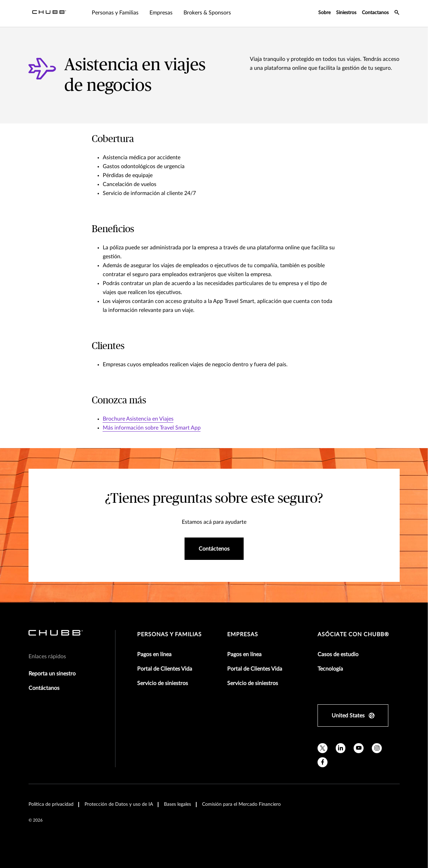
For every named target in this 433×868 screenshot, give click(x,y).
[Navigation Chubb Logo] (49, 13)
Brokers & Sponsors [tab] (207, 13)
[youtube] (359, 748)
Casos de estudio (338, 654)
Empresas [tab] (161, 13)
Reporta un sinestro (52, 674)
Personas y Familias (169, 634)
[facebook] (323, 762)
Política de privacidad (51, 804)
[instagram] (377, 748)
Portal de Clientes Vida (165, 669)
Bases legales (177, 804)
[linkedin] (341, 748)
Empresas (243, 634)
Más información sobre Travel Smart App (152, 428)
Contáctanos (44, 688)
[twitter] (323, 748)
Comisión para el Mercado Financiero (241, 804)
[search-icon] (397, 13)
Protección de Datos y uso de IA (119, 804)
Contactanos (375, 13)
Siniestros (346, 13)
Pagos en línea (154, 654)
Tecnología (330, 669)
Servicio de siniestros (163, 683)
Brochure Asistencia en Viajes (138, 419)
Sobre (324, 13)
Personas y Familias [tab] (115, 13)
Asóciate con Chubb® (353, 634)
